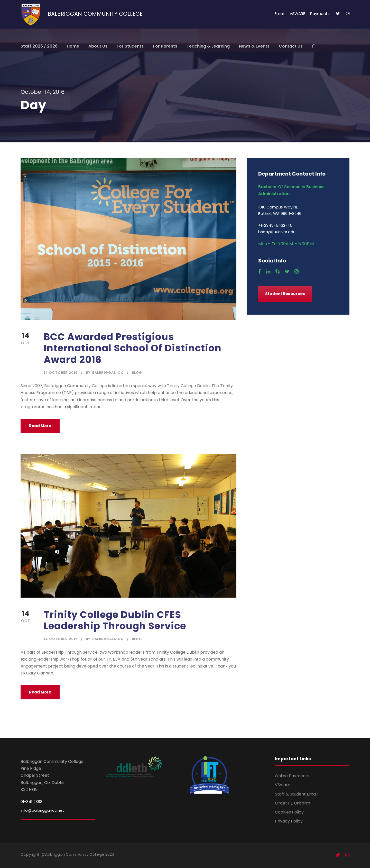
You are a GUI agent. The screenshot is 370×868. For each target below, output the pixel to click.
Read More (40, 426)
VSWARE (297, 13)
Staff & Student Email (296, 794)
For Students (130, 46)
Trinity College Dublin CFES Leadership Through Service (115, 620)
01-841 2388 (31, 802)
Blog (137, 373)
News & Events (254, 46)
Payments (320, 13)
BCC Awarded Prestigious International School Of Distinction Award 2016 (133, 348)
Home (73, 46)
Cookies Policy (289, 812)
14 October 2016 (61, 373)
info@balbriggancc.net (42, 810)
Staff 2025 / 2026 (39, 46)
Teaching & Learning (208, 46)
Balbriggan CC (108, 373)
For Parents (165, 46)
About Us (98, 46)
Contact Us (291, 46)
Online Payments (292, 776)
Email (280, 13)
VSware (283, 785)
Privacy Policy (289, 821)
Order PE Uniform (293, 803)
